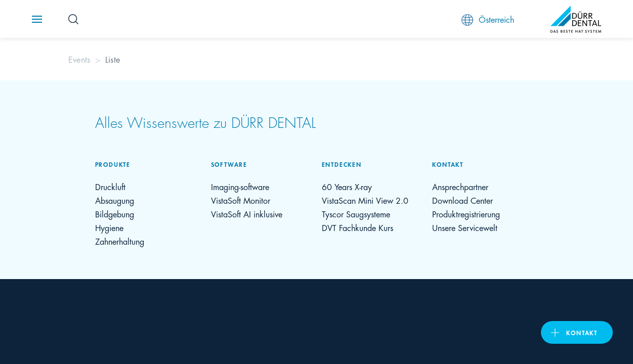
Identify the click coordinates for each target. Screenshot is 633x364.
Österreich (488, 19)
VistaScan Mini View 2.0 (365, 200)
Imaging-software (240, 186)
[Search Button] (73, 19)
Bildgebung (115, 214)
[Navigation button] (37, 19)
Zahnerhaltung (120, 241)
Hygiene (109, 227)
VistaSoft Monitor (241, 200)
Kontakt (582, 332)
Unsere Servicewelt (465, 227)
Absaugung (115, 200)
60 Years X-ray (347, 186)
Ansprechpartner (460, 186)
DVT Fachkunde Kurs (357, 227)
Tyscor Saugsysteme (356, 214)
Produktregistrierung (466, 214)
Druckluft (110, 186)
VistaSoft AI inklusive (247, 214)
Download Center (462, 200)
